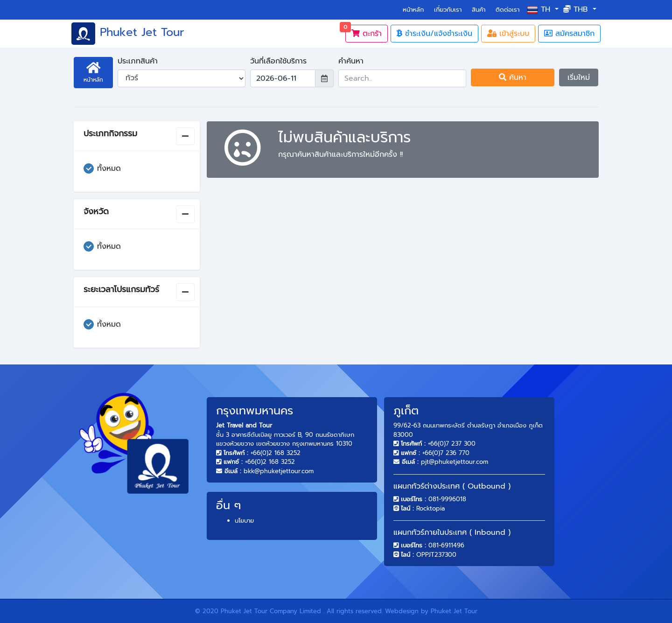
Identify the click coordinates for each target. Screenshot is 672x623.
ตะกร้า (364, 32)
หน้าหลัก (415, 9)
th (540, 10)
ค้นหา (513, 77)
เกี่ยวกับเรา (448, 10)
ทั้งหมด (109, 168)
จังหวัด (96, 211)
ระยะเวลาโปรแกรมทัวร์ (121, 289)
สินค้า (479, 10)
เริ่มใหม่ (579, 77)
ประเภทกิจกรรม (110, 133)
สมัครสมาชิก (569, 34)
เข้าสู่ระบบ (508, 34)
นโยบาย (244, 521)
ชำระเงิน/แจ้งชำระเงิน (434, 34)
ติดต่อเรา (507, 10)
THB (577, 9)
